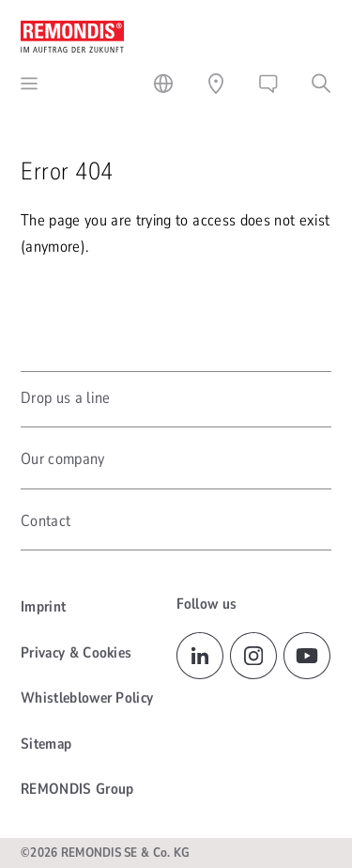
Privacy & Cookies (76, 653)
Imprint (43, 607)
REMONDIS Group (77, 789)
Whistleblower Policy (87, 698)
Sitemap (46, 744)
